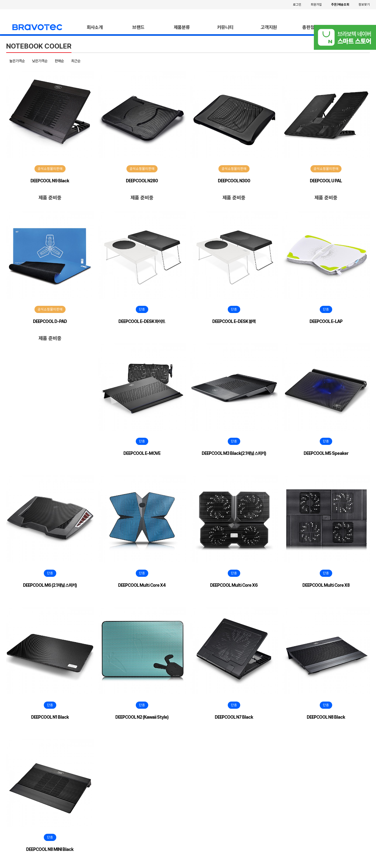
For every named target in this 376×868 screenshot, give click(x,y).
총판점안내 (312, 27)
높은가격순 (17, 61)
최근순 (76, 61)
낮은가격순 (40, 61)
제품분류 (182, 27)
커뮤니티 (225, 27)
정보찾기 (364, 4)
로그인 (297, 4)
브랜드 (138, 27)
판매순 (59, 61)
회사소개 (95, 27)
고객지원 (269, 27)
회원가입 (316, 4)
